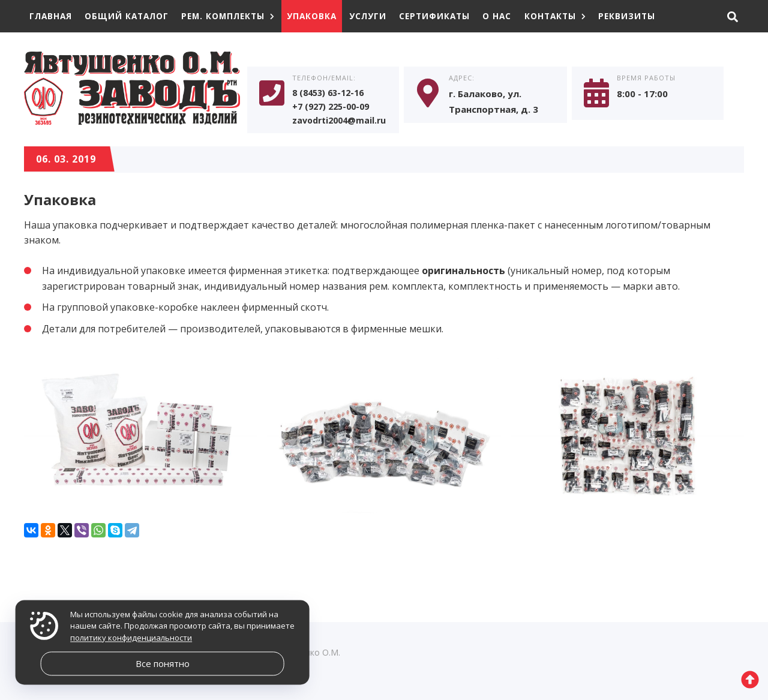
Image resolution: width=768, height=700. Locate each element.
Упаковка (322, 16)
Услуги (379, 16)
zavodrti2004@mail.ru (342, 123)
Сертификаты (448, 16)
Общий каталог (130, 16)
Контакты (572, 16)
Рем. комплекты (235, 16)
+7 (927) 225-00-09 (334, 109)
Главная (52, 16)
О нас (513, 16)
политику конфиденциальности (131, 638)
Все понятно (163, 663)
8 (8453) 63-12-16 (331, 94)
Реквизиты (646, 16)
